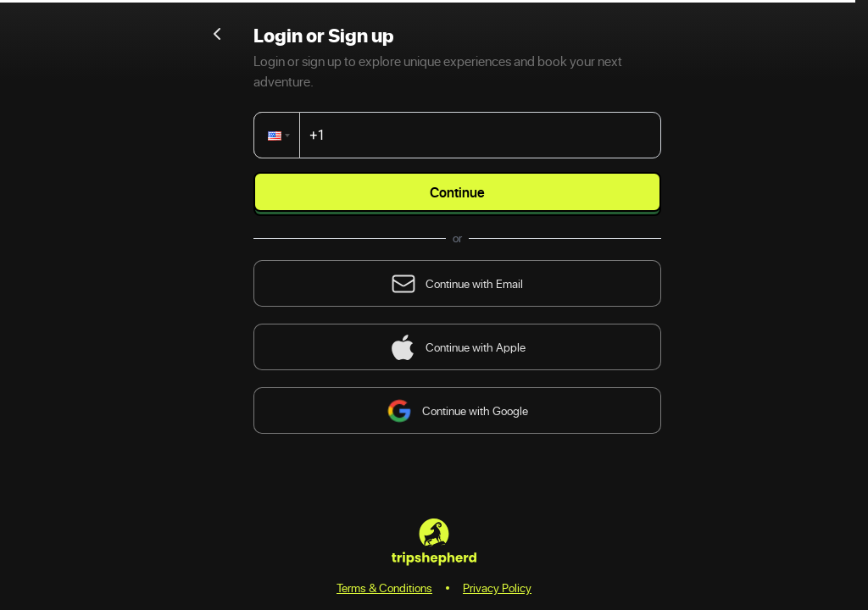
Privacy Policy (497, 588)
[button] (280, 135)
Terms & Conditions (384, 588)
